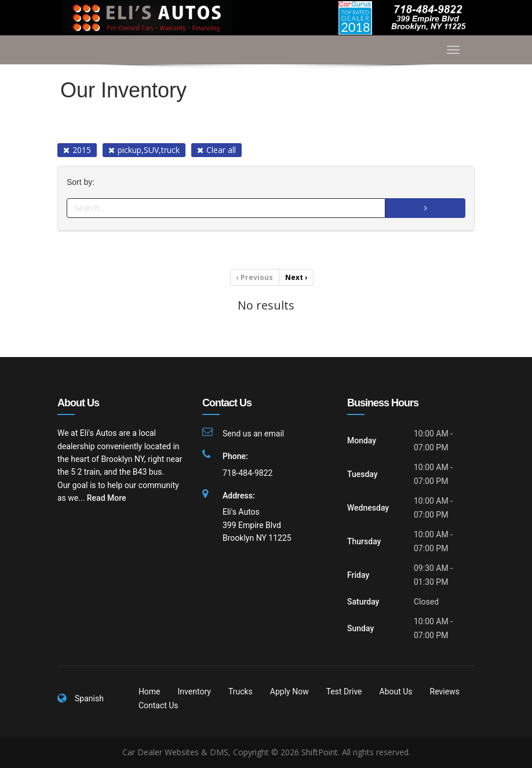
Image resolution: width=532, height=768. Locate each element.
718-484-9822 (247, 473)
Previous (255, 277)
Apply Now (289, 691)
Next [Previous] (296, 277)
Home (150, 691)
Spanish (89, 698)
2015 (77, 150)
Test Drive (344, 691)
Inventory (194, 691)
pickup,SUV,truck (144, 150)
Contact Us (158, 705)
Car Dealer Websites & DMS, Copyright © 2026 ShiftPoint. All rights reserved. (266, 752)
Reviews (445, 691)
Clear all (216, 150)
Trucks (241, 691)
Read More (107, 498)
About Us (396, 691)
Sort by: (83, 182)
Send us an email (253, 434)
